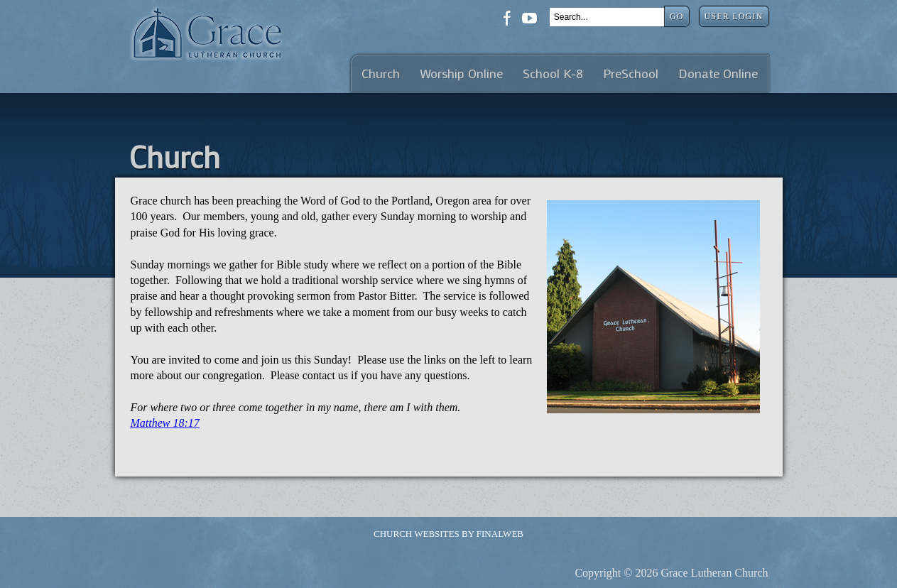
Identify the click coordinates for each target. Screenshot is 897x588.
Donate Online (718, 73)
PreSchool (631, 73)
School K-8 (553, 73)
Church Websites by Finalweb (448, 534)
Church (381, 73)
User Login (734, 16)
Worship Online (461, 73)
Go (677, 16)
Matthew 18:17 (165, 423)
